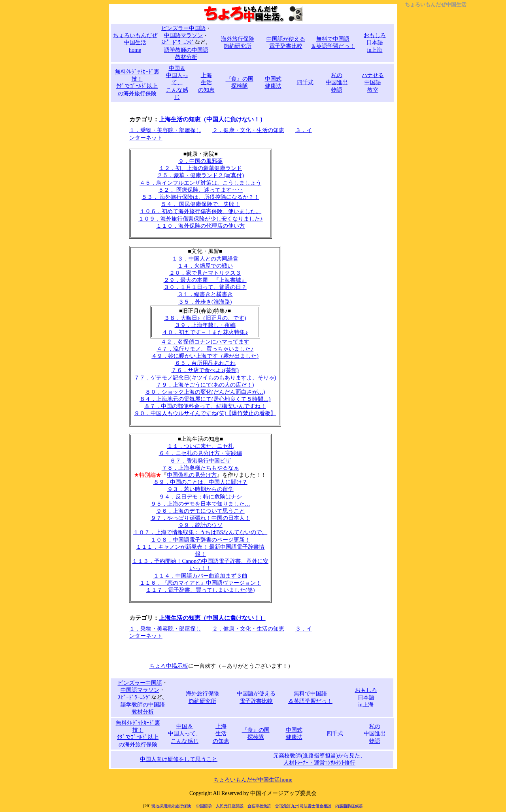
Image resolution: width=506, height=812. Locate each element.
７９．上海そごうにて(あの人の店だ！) (205, 385)
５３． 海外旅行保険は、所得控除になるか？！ (200, 197)
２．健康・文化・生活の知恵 (248, 130)
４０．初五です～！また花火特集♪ (205, 332)
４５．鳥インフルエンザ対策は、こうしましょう (200, 183)
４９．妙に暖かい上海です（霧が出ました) (205, 356)
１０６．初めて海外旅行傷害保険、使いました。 (200, 211)
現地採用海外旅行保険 (171, 806)
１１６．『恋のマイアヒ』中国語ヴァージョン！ (200, 583)
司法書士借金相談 (315, 806)
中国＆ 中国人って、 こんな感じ (177, 83)
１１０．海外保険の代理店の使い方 (200, 226)
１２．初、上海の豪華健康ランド (200, 168)
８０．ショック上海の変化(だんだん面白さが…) (205, 392)
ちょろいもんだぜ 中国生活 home (135, 42)
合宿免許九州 (287, 806)
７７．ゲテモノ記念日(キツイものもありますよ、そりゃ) (205, 378)
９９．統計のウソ (200, 525)
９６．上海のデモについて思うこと (200, 511)
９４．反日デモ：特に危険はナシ (200, 497)
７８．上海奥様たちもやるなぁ (200, 468)
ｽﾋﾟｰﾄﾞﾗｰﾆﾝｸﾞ (178, 42)
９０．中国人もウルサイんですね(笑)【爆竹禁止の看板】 (205, 413)
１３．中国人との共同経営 (205, 259)
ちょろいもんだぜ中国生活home (253, 780)
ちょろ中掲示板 (169, 666)
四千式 (305, 82)
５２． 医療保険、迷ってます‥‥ (200, 190)
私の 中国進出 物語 (337, 82)
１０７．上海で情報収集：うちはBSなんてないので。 (200, 532)
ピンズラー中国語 (183, 28)
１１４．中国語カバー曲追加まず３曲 (200, 576)
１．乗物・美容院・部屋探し (165, 130)
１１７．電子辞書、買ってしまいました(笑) (200, 590)
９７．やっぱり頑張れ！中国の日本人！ (200, 518)
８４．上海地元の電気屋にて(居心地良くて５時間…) (205, 399)
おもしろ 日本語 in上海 (375, 42)
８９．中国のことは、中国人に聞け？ (200, 482)
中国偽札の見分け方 (192, 475)
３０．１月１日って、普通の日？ (205, 287)
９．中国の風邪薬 (200, 161)
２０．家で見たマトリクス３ (205, 273)
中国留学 (204, 806)
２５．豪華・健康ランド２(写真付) (200, 175)
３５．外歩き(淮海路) (205, 302)
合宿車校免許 (259, 806)
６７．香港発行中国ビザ (200, 461)
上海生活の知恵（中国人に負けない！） (212, 119)
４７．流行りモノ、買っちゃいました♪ (205, 349)
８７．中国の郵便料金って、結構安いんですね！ (205, 406)
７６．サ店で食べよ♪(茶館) (205, 370)
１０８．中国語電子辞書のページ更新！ (200, 540)
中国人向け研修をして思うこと (179, 759)
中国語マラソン (183, 35)
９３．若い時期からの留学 (200, 489)
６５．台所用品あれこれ (205, 363)
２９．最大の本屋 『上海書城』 (205, 280)
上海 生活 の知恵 (206, 82)
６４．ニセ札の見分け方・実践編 (200, 453)
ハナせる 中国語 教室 (373, 82)
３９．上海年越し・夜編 (205, 325)
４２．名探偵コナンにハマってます (205, 342)
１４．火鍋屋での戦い (205, 266)
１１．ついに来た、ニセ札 (200, 446)
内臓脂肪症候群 (349, 806)
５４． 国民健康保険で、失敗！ (200, 204)
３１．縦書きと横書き (205, 294)
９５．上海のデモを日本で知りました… (200, 504)
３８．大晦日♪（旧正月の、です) (205, 318)
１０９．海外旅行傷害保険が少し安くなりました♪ (201, 219)
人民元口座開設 (230, 806)
